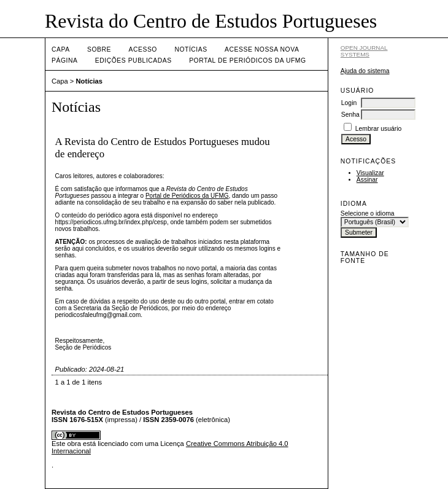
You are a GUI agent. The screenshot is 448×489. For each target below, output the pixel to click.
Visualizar (370, 173)
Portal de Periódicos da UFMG (247, 61)
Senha (350, 115)
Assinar (367, 180)
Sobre (99, 49)
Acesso (143, 49)
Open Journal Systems (364, 51)
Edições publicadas (133, 61)
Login (349, 103)
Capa (61, 49)
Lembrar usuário (379, 129)
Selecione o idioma (368, 213)
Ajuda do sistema (365, 71)
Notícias (191, 49)
